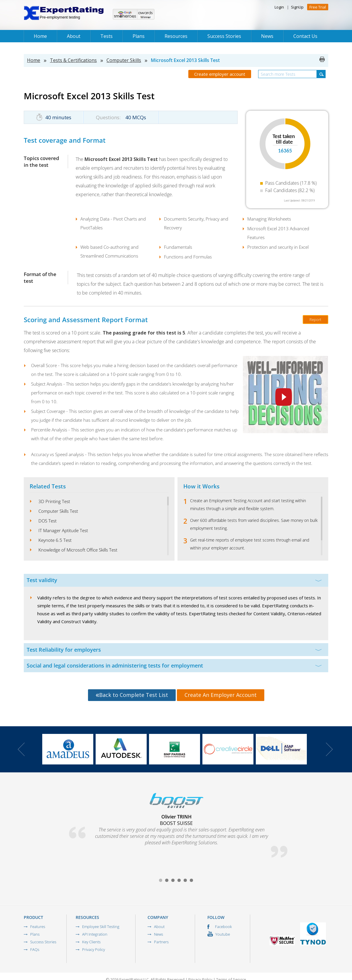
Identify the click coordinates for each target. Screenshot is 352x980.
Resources (176, 36)
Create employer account (220, 74)
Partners (161, 942)
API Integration (95, 934)
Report (315, 320)
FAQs (35, 949)
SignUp (297, 7)
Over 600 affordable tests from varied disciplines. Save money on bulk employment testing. (254, 524)
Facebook (220, 927)
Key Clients (91, 942)
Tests (106, 36)
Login (279, 7)
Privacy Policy (94, 949)
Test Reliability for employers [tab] (174, 650)
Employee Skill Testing (101, 927)
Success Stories (224, 36)
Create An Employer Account (221, 695)
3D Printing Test (54, 501)
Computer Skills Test (58, 511)
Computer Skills (124, 60)
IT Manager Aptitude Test (63, 530)
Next (329, 749)
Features (38, 927)
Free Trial (318, 7)
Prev (21, 749)
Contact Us (305, 36)
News (267, 36)
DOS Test (48, 521)
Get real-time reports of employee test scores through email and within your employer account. (250, 544)
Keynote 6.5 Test (55, 540)
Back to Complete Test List (132, 695)
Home (40, 36)
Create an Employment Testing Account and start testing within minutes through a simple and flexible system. (248, 505)
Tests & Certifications (73, 60)
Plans (139, 36)
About (74, 36)
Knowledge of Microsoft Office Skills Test (78, 550)
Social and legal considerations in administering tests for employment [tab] (174, 665)
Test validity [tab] (174, 580)
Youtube (219, 934)
